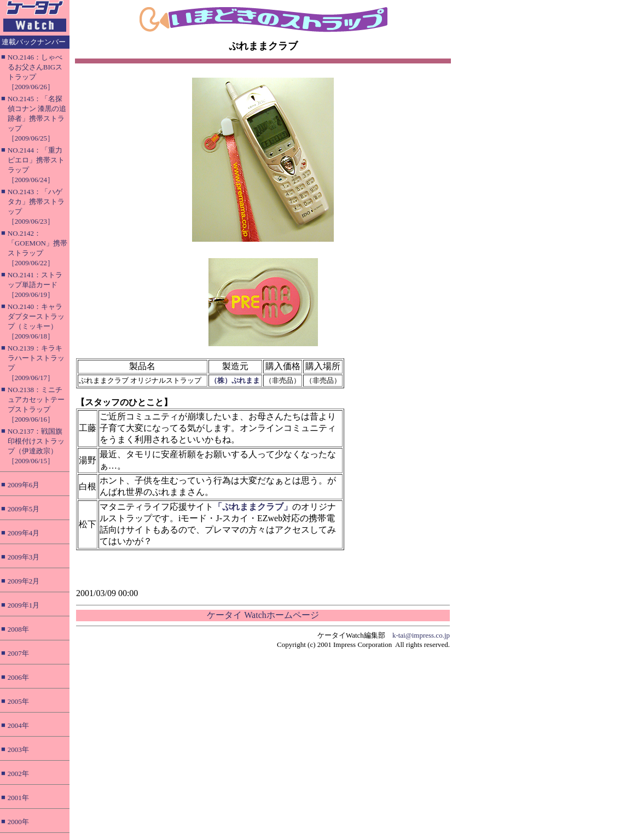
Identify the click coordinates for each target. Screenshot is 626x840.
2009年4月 (24, 533)
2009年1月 (24, 605)
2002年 (18, 774)
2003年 (18, 749)
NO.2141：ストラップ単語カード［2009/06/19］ (35, 285)
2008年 (18, 629)
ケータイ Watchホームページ (263, 615)
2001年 (18, 798)
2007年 (18, 653)
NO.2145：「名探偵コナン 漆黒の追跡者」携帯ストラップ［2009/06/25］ (37, 118)
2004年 (18, 725)
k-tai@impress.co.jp (421, 635)
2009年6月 (24, 485)
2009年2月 (24, 581)
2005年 (18, 701)
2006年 (18, 677)
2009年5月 (24, 509)
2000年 (18, 822)
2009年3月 (24, 557)
